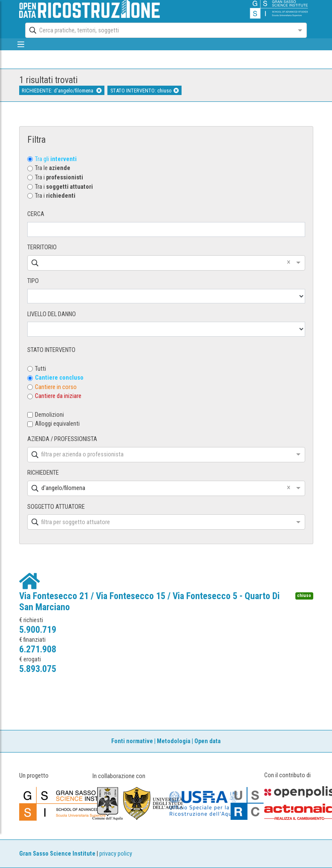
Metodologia (174, 741)
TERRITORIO (42, 247)
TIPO (33, 281)
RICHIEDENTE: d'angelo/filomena (62, 91)
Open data (208, 741)
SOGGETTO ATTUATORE (56, 507)
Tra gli (56, 159)
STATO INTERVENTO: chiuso (144, 91)
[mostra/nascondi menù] (21, 44)
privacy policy (116, 854)
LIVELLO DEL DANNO (52, 314)
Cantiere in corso (56, 387)
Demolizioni (49, 415)
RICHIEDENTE (43, 473)
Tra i (59, 177)
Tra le (53, 168)
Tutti (40, 369)
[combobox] (158, 30)
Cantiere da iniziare (58, 396)
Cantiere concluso (59, 378)
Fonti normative (132, 741)
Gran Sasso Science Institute (57, 854)
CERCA (36, 214)
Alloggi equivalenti (57, 424)
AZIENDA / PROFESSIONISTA (62, 439)
